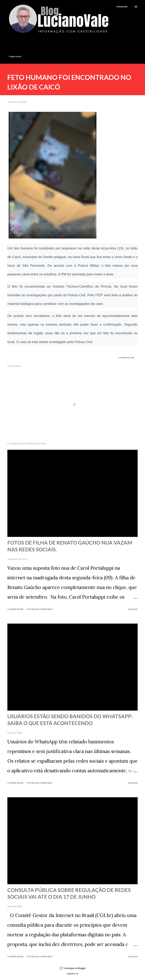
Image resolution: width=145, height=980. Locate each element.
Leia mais (133, 609)
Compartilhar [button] (126, 358)
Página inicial (15, 56)
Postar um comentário (40, 609)
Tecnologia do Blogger (72, 968)
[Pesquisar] (122, 7)
